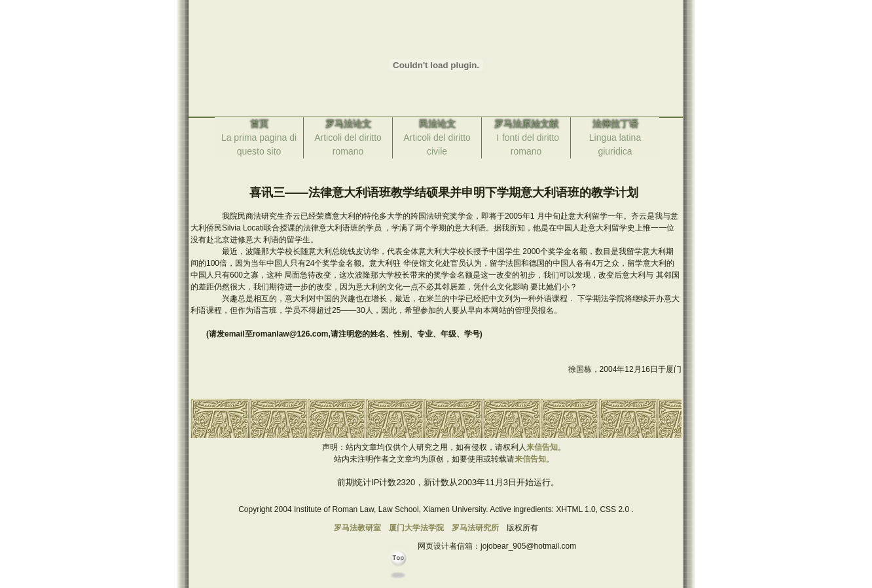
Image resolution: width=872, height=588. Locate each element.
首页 (259, 124)
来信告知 (542, 447)
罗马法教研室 (357, 528)
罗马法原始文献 (526, 124)
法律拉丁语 (615, 124)
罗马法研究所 (475, 528)
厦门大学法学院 (416, 528)
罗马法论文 (348, 124)
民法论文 (437, 124)
